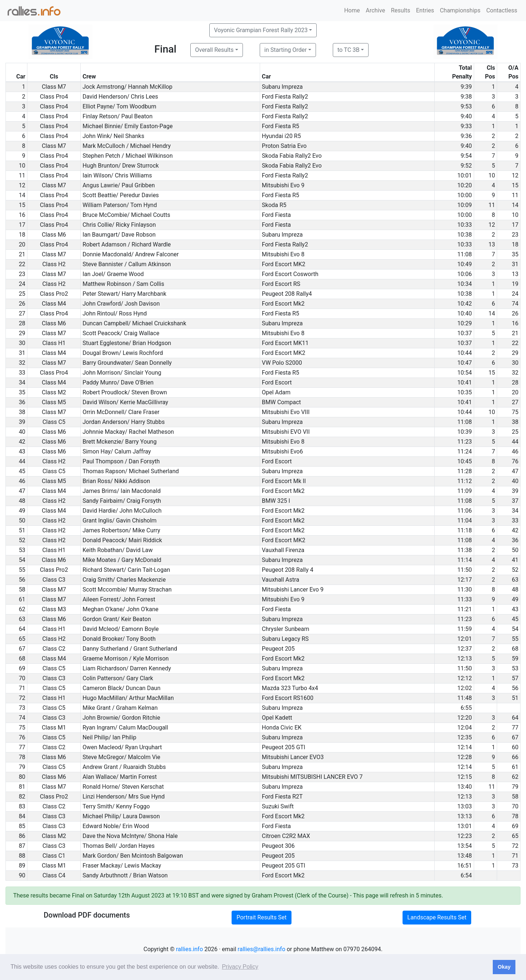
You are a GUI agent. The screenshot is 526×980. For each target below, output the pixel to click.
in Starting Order (286, 50)
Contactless (502, 10)
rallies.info (190, 949)
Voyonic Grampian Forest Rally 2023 (261, 30)
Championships (460, 10)
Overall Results (214, 50)
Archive (375, 10)
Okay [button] (504, 967)
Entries (425, 10)
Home (352, 10)
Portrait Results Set (261, 917)
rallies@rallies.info (262, 949)
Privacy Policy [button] (240, 967)
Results (401, 10)
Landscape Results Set (437, 917)
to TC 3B (349, 50)
